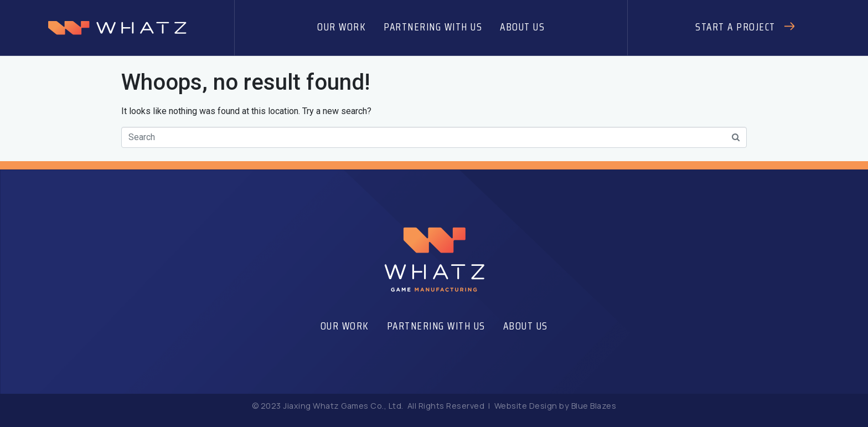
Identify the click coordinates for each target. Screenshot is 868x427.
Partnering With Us (433, 27)
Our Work (342, 27)
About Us (522, 27)
